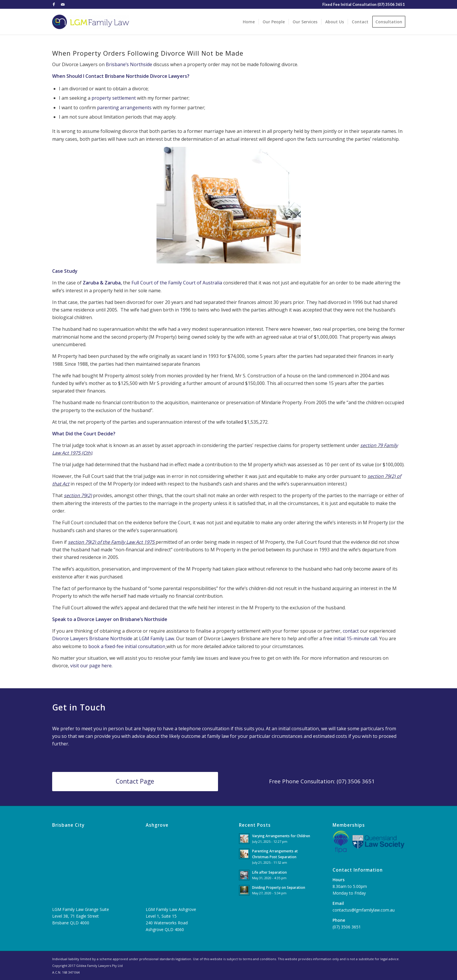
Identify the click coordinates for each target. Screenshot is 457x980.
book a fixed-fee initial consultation (127, 646)
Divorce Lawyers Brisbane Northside (92, 638)
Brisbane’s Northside (129, 64)
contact (351, 631)
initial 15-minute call (355, 638)
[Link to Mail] (63, 4)
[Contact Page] (135, 781)
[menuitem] (249, 22)
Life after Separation (269, 872)
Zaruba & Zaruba (101, 283)
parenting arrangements (124, 108)
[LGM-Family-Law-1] (91, 22)
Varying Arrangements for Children (281, 836)
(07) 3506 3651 (391, 4)
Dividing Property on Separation (279, 887)
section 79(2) (78, 495)
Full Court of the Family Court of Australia (177, 283)
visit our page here (91, 666)
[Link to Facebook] (54, 4)
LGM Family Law (157, 638)
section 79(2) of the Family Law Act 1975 (111, 542)
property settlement (114, 98)
